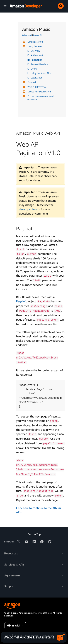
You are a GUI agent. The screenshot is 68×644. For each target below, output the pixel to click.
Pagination (37, 60)
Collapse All (27, 35)
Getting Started (35, 42)
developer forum (30, 209)
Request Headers (39, 64)
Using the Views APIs (41, 73)
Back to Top (34, 534)
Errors (34, 69)
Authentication (38, 55)
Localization (37, 78)
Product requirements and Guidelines (41, 98)
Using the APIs (34, 46)
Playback (31, 82)
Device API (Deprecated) (39, 92)
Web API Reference (37, 87)
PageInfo (22, 301)
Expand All (38, 35)
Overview (36, 51)
